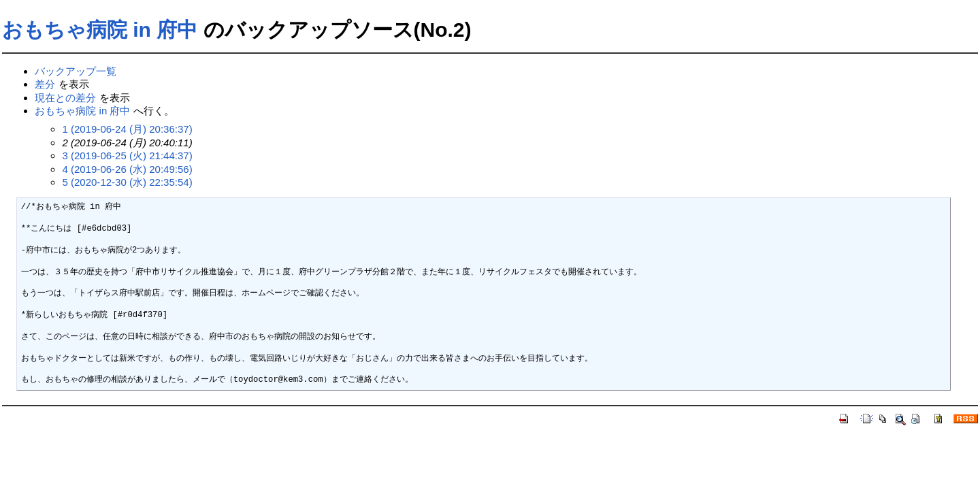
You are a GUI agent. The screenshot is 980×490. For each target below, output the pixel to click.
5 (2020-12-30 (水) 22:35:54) (127, 182)
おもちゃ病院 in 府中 (100, 30)
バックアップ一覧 (76, 71)
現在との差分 (65, 98)
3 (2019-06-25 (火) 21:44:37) (127, 156)
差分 (45, 84)
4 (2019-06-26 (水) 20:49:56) (127, 169)
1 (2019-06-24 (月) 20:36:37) (127, 129)
